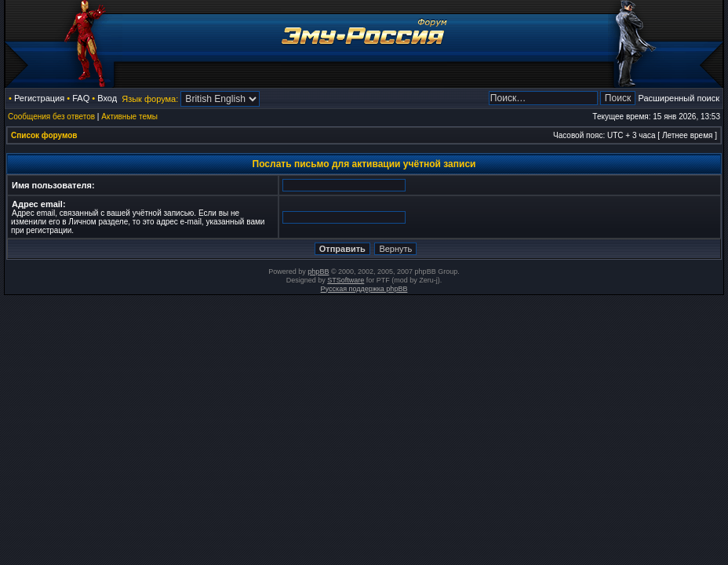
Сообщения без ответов (51, 117)
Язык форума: (150, 99)
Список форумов (44, 135)
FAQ (81, 98)
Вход (107, 98)
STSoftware (346, 280)
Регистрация (39, 98)
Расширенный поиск (679, 98)
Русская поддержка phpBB (364, 289)
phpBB (318, 272)
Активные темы (129, 117)
